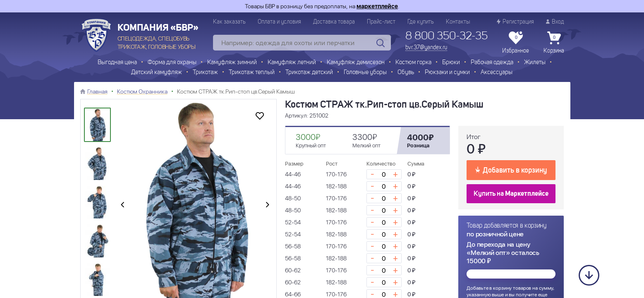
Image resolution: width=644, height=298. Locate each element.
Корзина (554, 43)
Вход (555, 22)
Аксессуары (497, 73)
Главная (97, 91)
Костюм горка (413, 63)
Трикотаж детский (309, 73)
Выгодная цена (117, 63)
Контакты (458, 22)
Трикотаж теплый (252, 73)
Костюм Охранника (142, 91)
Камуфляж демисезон (356, 63)
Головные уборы (365, 73)
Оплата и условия (279, 22)
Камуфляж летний (292, 63)
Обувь (406, 73)
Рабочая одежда (492, 63)
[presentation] (122, 205)
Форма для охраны (172, 63)
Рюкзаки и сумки (447, 73)
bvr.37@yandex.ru (426, 48)
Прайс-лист (381, 22)
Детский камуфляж (157, 73)
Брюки (451, 63)
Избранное (516, 43)
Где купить (421, 22)
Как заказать (229, 22)
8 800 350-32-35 (446, 36)
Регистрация (515, 22)
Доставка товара (334, 22)
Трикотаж (205, 73)
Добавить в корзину (511, 170)
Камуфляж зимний (232, 63)
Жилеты (535, 63)
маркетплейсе (377, 6)
